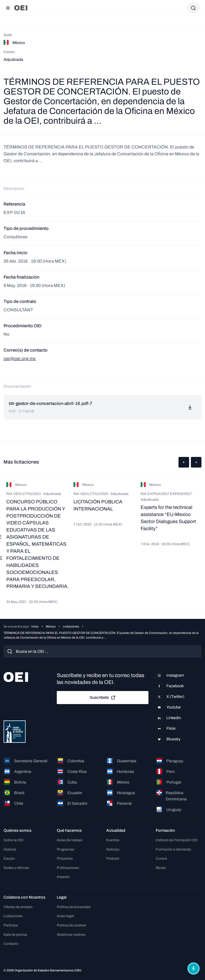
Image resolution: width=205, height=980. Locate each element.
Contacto (11, 944)
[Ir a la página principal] (21, 8)
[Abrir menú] (8, 8)
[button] (184, 462)
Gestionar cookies (71, 935)
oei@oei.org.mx (20, 358)
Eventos (113, 840)
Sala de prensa (15, 935)
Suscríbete (103, 698)
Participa (11, 925)
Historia (10, 849)
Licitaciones (71, 627)
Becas (161, 868)
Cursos (161, 858)
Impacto (63, 877)
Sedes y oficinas (16, 868)
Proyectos (65, 858)
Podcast (113, 858)
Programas (65, 849)
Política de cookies (71, 925)
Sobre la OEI (13, 840)
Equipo (9, 858)
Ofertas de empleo (18, 907)
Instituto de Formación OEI (177, 840)
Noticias (113, 849)
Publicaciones (68, 868)
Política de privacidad (74, 907)
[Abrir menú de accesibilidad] (194, 968)
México (51, 627)
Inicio (35, 627)
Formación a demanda (173, 849)
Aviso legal (65, 916)
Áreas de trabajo (70, 840)
